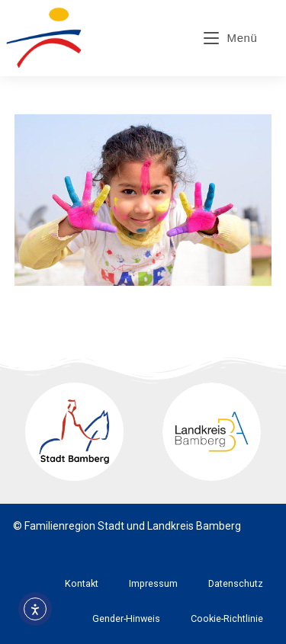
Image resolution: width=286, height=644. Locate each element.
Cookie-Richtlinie (227, 618)
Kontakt (82, 583)
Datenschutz (236, 583)
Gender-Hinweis (126, 618)
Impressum (153, 583)
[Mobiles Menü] (231, 38)
